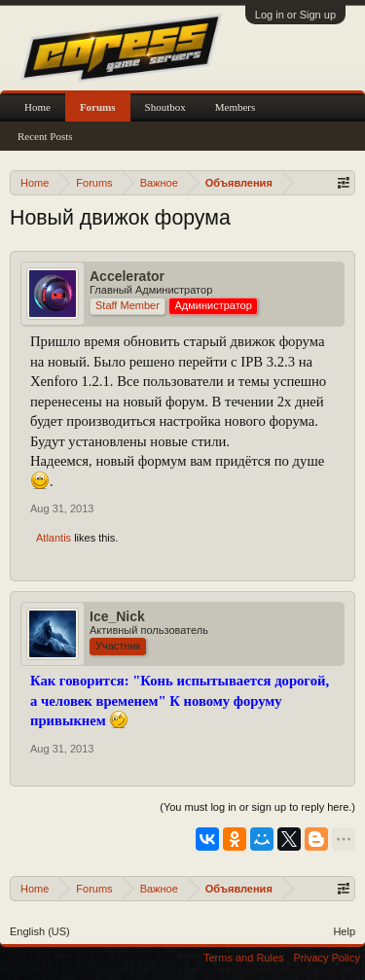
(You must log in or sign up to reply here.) (257, 807)
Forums (98, 107)
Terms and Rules (244, 958)
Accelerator (127, 276)
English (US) (40, 931)
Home (37, 107)
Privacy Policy (327, 958)
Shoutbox (165, 107)
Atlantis (54, 538)
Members (236, 107)
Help (344, 931)
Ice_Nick (117, 616)
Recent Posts (45, 136)
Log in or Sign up (295, 15)
